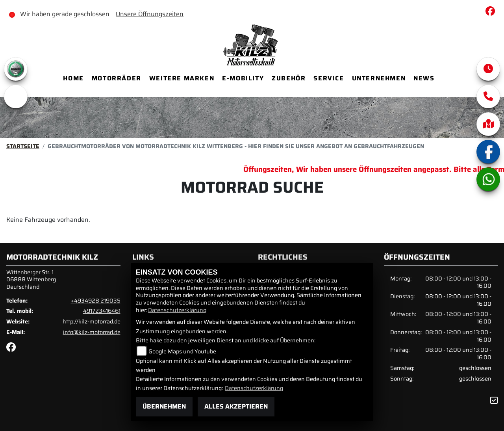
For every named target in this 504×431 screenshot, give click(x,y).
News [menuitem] (424, 78)
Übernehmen (164, 406)
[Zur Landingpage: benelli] (16, 69)
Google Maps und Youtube (182, 351)
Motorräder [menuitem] (117, 78)
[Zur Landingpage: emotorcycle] (16, 97)
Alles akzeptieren (236, 406)
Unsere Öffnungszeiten (150, 14)
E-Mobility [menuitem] (243, 78)
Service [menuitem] (329, 78)
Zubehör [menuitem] (289, 78)
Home (73, 78)
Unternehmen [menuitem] (379, 78)
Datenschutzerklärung (177, 310)
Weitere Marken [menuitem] (182, 78)
